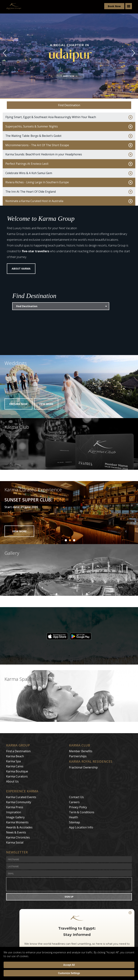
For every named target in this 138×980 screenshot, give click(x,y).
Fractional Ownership (83, 767)
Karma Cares (15, 766)
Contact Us (76, 797)
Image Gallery (15, 817)
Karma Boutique (17, 771)
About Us (12, 781)
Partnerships (78, 756)
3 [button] (74, 540)
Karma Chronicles (18, 837)
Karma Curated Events (21, 797)
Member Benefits (81, 751)
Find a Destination (18, 751)
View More (46, 404)
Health (73, 817)
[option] (69, 513)
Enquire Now (18, 404)
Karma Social (15, 842)
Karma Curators (17, 776)
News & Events (16, 832)
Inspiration (14, 812)
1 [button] (66, 540)
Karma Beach (15, 756)
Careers (74, 802)
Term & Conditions (82, 812)
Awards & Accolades (19, 827)
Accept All (69, 965)
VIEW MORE (19, 531)
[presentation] (69, 884)
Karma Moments (17, 822)
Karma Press (15, 807)
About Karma (21, 269)
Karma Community (19, 802)
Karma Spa (13, 761)
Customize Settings (69, 973)
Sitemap (74, 822)
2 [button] (70, 540)
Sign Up (69, 896)
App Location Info (81, 827)
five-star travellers (36, 251)
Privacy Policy (78, 807)
